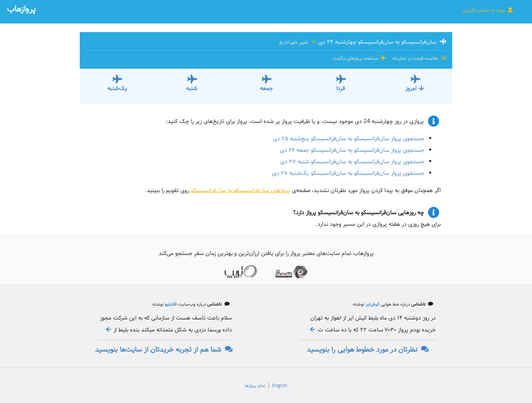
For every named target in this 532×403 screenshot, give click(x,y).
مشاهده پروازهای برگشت (359, 58)
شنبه (192, 88)
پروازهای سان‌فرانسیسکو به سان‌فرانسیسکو (241, 190)
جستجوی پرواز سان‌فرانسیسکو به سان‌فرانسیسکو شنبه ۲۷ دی (352, 162)
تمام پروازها (255, 386)
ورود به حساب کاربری (488, 10)
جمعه (266, 88)
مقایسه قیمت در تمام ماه (419, 58)
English (280, 386)
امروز (415, 88)
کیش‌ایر (372, 304)
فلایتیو (170, 304)
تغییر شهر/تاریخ (298, 42)
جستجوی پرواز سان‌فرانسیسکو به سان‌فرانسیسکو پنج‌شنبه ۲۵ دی (349, 139)
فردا (341, 88)
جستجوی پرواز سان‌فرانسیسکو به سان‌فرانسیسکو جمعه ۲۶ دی (352, 150)
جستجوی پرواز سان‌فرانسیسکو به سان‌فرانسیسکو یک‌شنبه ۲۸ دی (348, 173)
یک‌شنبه (117, 88)
